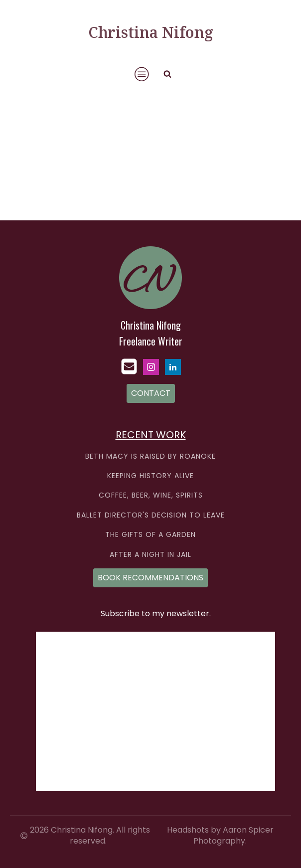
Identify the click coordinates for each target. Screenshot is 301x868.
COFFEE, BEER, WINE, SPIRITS (151, 495)
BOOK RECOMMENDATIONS (150, 578)
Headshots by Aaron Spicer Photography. (220, 836)
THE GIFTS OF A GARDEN (150, 535)
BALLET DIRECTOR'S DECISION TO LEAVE (151, 515)
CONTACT (151, 393)
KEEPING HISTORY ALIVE (150, 476)
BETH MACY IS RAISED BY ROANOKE (150, 456)
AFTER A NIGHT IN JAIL (150, 555)
